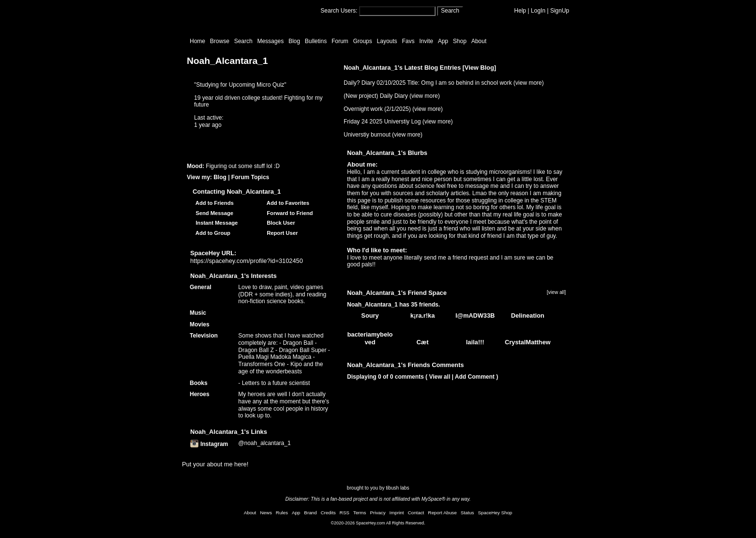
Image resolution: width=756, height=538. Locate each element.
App (443, 41)
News (266, 513)
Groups (362, 41)
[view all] (556, 292)
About (479, 41)
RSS (345, 513)
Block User (280, 223)
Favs (408, 41)
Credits (328, 513)
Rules (282, 513)
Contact (416, 513)
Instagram (209, 444)
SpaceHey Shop (495, 513)
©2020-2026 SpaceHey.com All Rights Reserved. (378, 523)
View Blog (479, 68)
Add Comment (475, 377)
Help (520, 11)
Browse (220, 41)
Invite (426, 41)
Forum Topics (250, 177)
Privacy (378, 513)
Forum (340, 41)
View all (439, 377)
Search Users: (339, 11)
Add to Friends (213, 203)
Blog (294, 41)
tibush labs (397, 488)
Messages (270, 41)
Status (468, 513)
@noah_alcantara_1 (264, 443)
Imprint (397, 513)
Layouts (387, 41)
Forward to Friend (288, 213)
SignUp (560, 11)
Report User (281, 233)
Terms (360, 513)
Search (450, 11)
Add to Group (212, 233)
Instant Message (215, 223)
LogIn (538, 11)
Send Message (213, 213)
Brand (310, 513)
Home (197, 41)
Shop (460, 41)
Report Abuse (442, 513)
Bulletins (316, 41)
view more (529, 83)
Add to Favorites (287, 203)
